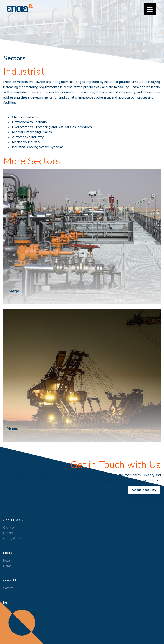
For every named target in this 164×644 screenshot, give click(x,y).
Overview (9, 528)
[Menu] (150, 9)
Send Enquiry (144, 490)
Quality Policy (12, 539)
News (7, 561)
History (8, 533)
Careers (8, 588)
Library (8, 566)
